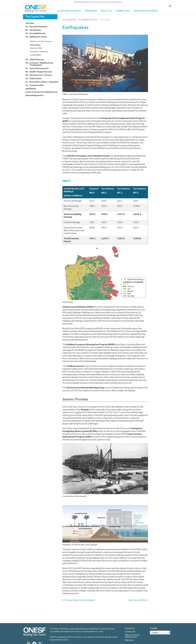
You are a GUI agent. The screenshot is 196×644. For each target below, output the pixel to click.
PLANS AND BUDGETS (69, 11)
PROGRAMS (91, 11)
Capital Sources (36, 59)
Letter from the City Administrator (43, 92)
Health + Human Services (40, 72)
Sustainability (35, 55)
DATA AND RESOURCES (146, 11)
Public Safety (35, 78)
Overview (31, 23)
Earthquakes (35, 45)
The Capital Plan (69, 20)
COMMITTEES (123, 11)
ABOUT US (106, 11)
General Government (38, 68)
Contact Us (130, 628)
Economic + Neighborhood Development (41, 64)
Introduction (35, 30)
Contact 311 (130, 632)
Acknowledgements (36, 95)
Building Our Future (38, 37)
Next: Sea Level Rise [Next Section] (138, 600)
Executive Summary (38, 27)
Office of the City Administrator (132, 636)
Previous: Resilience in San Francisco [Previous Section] (79, 600)
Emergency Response (39, 51)
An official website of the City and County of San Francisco (98, 2)
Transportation (36, 85)
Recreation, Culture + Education (43, 82)
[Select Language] (160, 633)
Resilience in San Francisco (41, 41)
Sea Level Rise (36, 48)
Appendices (32, 89)
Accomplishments (37, 33)
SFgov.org (129, 640)
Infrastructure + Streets (40, 75)
